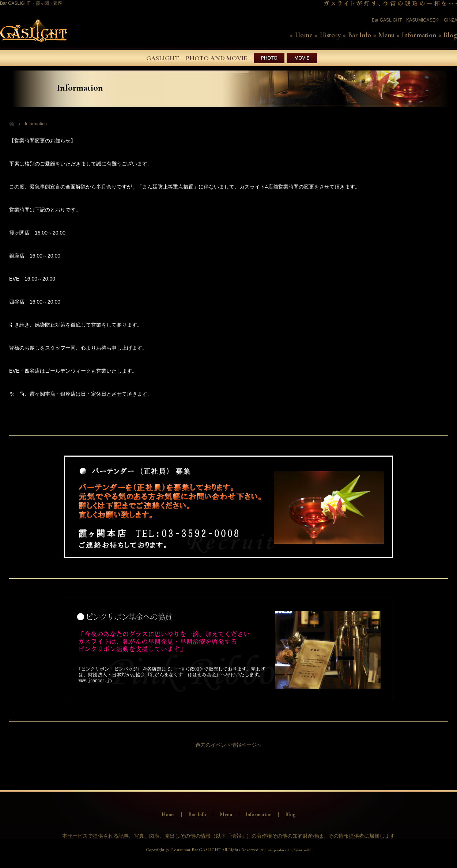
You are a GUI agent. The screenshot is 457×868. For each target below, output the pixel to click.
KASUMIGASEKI (423, 20)
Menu (386, 35)
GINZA (450, 20)
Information (419, 35)
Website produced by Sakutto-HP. (286, 850)
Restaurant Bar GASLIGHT (196, 850)
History (330, 35)
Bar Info (360, 35)
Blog (450, 35)
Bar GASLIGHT (387, 20)
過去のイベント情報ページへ (228, 745)
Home (304, 35)
